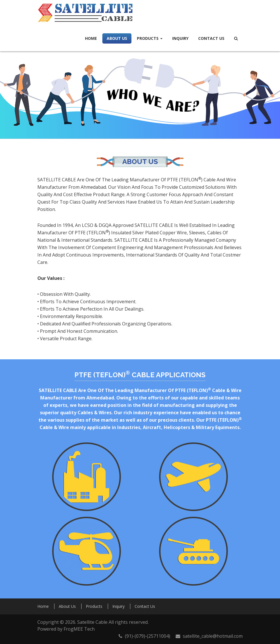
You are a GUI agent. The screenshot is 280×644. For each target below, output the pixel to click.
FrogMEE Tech (79, 629)
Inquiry (180, 38)
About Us (117, 38)
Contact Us (211, 38)
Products (150, 38)
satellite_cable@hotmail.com (213, 636)
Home (91, 38)
